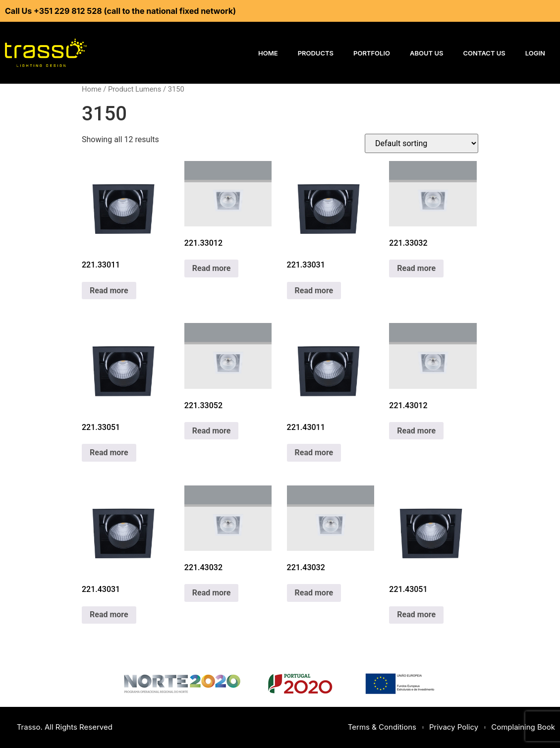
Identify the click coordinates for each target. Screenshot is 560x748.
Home (268, 53)
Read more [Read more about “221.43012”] (416, 431)
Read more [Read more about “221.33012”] (212, 268)
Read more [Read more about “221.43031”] (109, 614)
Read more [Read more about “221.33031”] (314, 291)
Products (316, 53)
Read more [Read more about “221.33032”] (416, 268)
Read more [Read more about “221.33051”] (109, 453)
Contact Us (484, 53)
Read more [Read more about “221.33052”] (212, 431)
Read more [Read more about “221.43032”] (212, 593)
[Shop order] (421, 143)
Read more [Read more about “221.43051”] (416, 614)
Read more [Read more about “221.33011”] (109, 291)
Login (535, 53)
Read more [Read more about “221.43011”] (314, 453)
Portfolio (372, 53)
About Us (426, 53)
